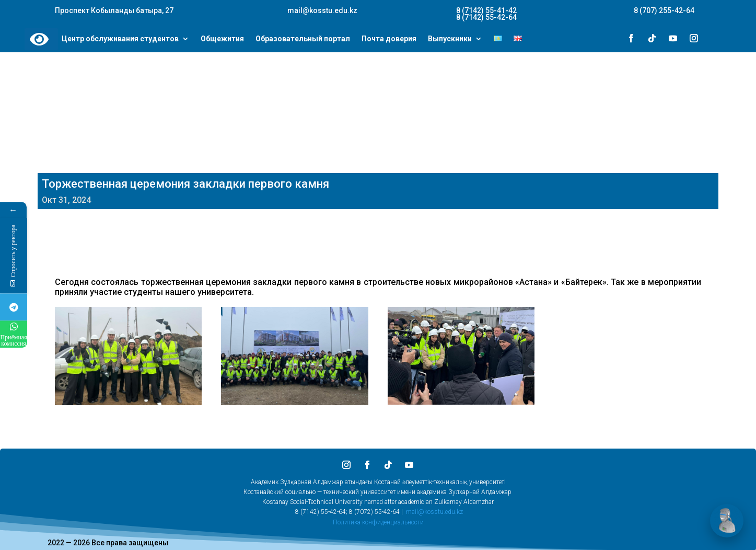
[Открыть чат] (727, 521)
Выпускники (450, 39)
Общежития (222, 39)
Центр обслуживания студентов (120, 39)
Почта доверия (389, 39)
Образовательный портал (303, 39)
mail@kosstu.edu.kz (434, 512)
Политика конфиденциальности (378, 522)
